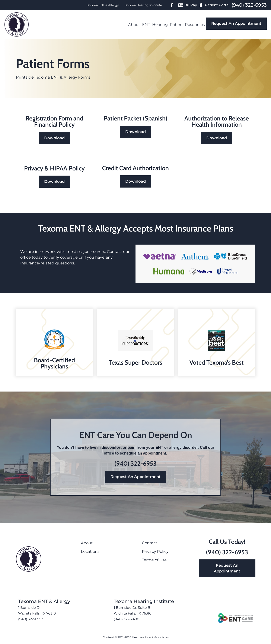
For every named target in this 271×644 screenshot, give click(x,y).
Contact (149, 543)
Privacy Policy (155, 552)
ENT (146, 25)
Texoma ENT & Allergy (103, 5)
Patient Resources (187, 25)
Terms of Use (154, 560)
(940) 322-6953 (249, 5)
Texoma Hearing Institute (143, 5)
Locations (90, 552)
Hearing (160, 25)
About (134, 25)
